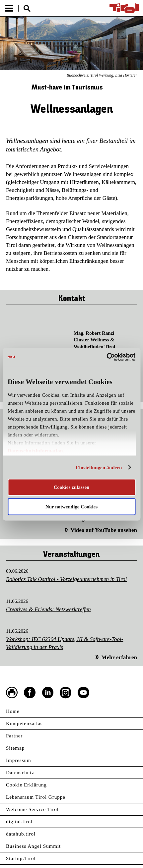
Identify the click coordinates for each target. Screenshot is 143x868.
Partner (14, 736)
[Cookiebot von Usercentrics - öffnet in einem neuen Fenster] (106, 357)
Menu (9, 8)
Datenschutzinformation (35, 451)
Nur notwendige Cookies (71, 506)
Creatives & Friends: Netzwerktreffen (48, 609)
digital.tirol (19, 822)
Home (13, 711)
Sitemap (15, 748)
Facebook (30, 693)
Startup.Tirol (21, 858)
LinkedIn (48, 693)
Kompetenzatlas (24, 723)
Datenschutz (20, 773)
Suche (27, 8)
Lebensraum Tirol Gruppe (36, 797)
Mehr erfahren (119, 657)
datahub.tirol (21, 834)
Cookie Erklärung (26, 785)
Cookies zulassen (72, 487)
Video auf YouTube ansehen (104, 530)
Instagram (66, 693)
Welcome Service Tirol (32, 809)
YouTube (84, 693)
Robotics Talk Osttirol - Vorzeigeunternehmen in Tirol (66, 579)
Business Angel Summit (33, 846)
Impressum (19, 760)
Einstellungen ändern (99, 467)
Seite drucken (12, 693)
